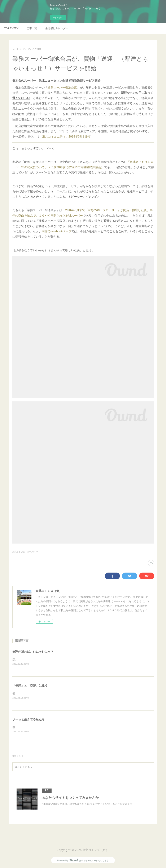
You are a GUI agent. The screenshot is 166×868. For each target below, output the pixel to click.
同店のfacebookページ (56, 231)
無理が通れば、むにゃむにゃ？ (33, 652)
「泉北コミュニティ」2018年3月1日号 (65, 136)
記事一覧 (32, 28)
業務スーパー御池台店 (62, 87)
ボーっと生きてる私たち (29, 720)
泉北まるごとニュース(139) (25, 552)
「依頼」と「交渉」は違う (30, 685)
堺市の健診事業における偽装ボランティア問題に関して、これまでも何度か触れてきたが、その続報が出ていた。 (77, 660)
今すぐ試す (58, 18)
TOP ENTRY (11, 28)
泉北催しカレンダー (57, 28)
